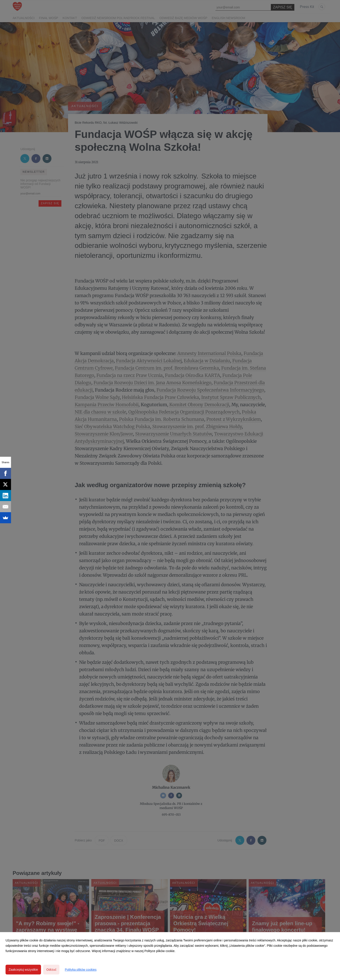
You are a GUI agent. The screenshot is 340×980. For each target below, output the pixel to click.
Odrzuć (51, 970)
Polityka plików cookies (81, 970)
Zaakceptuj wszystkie (23, 970)
